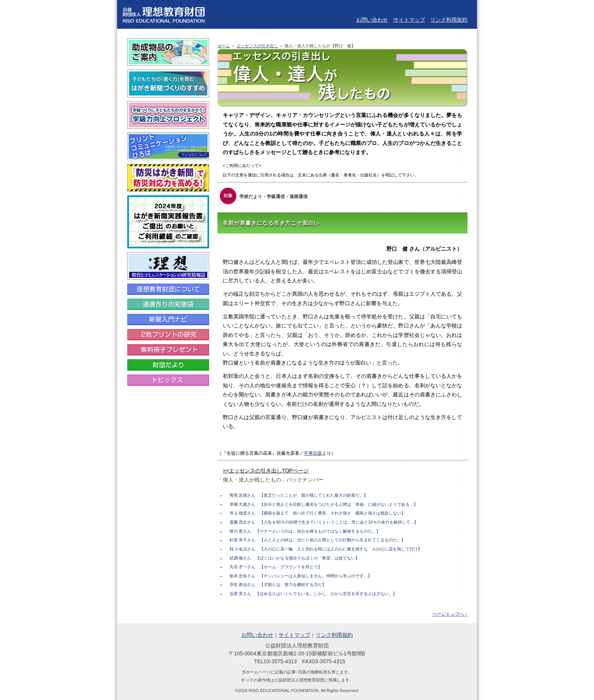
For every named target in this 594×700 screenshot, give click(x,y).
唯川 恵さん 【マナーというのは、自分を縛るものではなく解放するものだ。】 (305, 531)
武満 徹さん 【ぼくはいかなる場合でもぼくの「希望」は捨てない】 (295, 558)
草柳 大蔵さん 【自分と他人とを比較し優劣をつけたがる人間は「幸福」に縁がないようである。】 (324, 504)
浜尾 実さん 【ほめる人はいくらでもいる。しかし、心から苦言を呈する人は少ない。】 (313, 594)
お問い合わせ (372, 20)
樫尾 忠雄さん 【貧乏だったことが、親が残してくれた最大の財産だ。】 (299, 495)
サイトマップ (409, 20)
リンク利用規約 (449, 20)
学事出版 (313, 453)
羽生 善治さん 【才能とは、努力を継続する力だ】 (278, 585)
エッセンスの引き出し (257, 46)
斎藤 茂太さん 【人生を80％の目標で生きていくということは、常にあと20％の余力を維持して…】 (324, 522)
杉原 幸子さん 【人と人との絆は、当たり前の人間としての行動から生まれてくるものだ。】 (318, 540)
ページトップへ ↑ (450, 614)
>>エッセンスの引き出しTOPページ (266, 471)
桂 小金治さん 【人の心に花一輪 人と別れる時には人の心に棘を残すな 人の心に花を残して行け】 (326, 549)
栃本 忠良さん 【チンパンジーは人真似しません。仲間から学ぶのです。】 (301, 576)
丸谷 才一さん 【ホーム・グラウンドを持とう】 (276, 567)
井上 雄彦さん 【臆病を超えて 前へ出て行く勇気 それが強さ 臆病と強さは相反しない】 (318, 513)
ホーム (224, 46)
